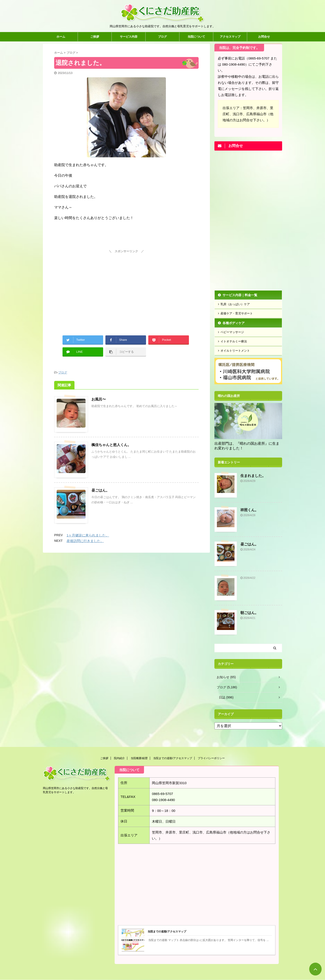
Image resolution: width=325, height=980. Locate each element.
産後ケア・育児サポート (237, 313)
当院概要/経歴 (139, 758)
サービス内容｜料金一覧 (240, 295)
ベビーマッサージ (232, 332)
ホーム (61, 37)
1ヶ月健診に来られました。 (88, 535)
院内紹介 (119, 758)
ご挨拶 (95, 37)
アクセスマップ (230, 37)
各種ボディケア (234, 323)
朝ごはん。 (249, 613)
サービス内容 (129, 37)
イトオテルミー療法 (234, 341)
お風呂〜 (99, 399)
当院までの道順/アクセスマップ (173, 758)
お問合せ (264, 37)
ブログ (162, 37)
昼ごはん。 (100, 490)
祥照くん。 (249, 510)
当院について (196, 37)
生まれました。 (253, 476)
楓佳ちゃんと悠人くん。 (111, 445)
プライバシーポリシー (211, 758)
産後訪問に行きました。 (85, 541)
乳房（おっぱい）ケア (235, 304)
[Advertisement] (126, 286)
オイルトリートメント (235, 351)
